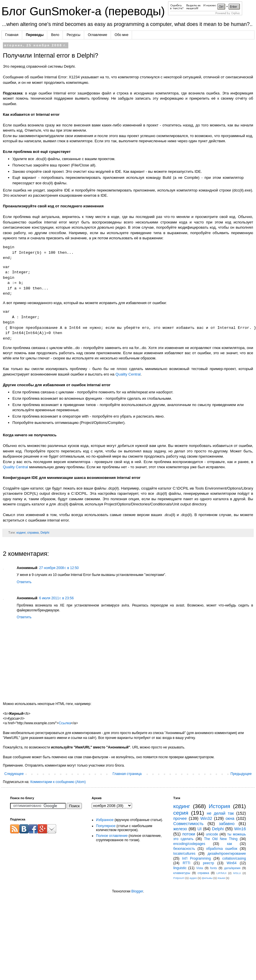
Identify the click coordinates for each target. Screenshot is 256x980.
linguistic (180, 868)
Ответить (24, 582)
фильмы (207, 878)
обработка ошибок (222, 849)
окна (230, 818)
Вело (55, 35)
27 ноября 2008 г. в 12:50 (59, 568)
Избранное (105, 820)
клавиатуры (182, 873)
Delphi (45, 532)
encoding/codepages (189, 844)
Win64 (231, 863)
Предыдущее (241, 774)
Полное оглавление (112, 836)
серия (181, 813)
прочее (180, 818)
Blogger (137, 891)
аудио (193, 878)
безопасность (184, 849)
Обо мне (122, 35)
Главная (12, 35)
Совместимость (188, 824)
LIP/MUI (222, 873)
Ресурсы (73, 35)
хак (229, 844)
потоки (189, 834)
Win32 (206, 818)
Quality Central (128, 374)
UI (199, 829)
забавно (227, 824)
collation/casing (234, 858)
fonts (213, 868)
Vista (200, 868)
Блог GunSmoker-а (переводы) (85, 11)
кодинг (21, 532)
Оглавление (98, 35)
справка (33, 532)
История (219, 806)
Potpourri (179, 878)
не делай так (220, 813)
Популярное (106, 826)
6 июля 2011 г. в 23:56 (57, 598)
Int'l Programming (197, 858)
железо (180, 829)
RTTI (187, 863)
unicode (212, 834)
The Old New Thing (221, 839)
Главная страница (127, 774)
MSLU (237, 873)
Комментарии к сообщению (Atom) (58, 782)
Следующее (14, 774)
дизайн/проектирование (227, 854)
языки (221, 878)
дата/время (232, 868)
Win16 (240, 829)
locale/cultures (184, 854)
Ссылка (65, 723)
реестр (208, 863)
